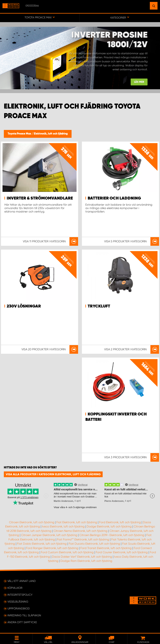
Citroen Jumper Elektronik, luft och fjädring (49, 535)
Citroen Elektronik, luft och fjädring (32, 522)
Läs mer (139, 82)
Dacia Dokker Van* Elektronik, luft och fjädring (82, 557)
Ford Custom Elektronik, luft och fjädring (67, 552)
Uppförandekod (19, 608)
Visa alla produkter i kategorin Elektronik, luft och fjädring (53, 474)
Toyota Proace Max (20, 134)
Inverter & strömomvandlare (40, 198)
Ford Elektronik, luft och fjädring (120, 522)
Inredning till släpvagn (24, 615)
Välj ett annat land (22, 581)
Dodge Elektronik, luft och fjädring (109, 526)
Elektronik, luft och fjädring (51, 134)
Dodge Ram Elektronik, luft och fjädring (86, 561)
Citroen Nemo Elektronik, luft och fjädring (80, 531)
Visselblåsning (18, 602)
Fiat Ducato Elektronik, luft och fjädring (94, 544)
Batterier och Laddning (114, 198)
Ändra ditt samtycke (22, 622)
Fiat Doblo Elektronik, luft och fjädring (42, 544)
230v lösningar (24, 306)
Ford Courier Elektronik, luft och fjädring (122, 552)
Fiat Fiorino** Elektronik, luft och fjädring (83, 539)
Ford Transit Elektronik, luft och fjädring (106, 548)
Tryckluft (99, 306)
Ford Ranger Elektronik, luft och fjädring (52, 548)
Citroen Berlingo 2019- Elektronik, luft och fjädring (112, 535)
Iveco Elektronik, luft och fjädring (63, 526)
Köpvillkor (15, 588)
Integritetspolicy (20, 595)
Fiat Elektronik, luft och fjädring (77, 522)
